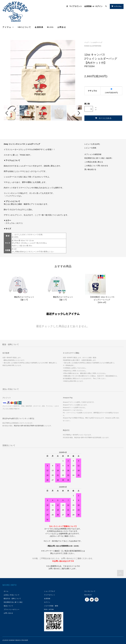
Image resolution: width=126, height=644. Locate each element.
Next (79, 113)
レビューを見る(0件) (92, 144)
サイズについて (90, 591)
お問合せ (62, 27)
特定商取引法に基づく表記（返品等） (99, 158)
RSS (46, 609)
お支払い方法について (12, 595)
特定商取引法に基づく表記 (13, 602)
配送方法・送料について (12, 599)
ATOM (51, 609)
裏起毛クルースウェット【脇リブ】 (24, 298)
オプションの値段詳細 (93, 154)
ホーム (6, 591)
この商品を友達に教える (94, 162)
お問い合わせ (8, 613)
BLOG (50, 27)
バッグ (87, 42)
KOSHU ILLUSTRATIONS (93, 46)
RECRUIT (88, 595)
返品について (8, 606)
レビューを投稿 (90, 148)
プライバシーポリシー (12, 609)
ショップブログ (50, 591)
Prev (7, 113)
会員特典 (39, 27)
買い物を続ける (90, 169)
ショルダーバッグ (97, 42)
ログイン (99, 6)
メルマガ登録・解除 (51, 606)
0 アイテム (116, 6)
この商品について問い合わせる (96, 166)
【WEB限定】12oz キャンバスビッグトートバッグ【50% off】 (102, 300)
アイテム (8, 27)
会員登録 (88, 6)
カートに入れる (103, 118)
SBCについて (24, 27)
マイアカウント (76, 6)
